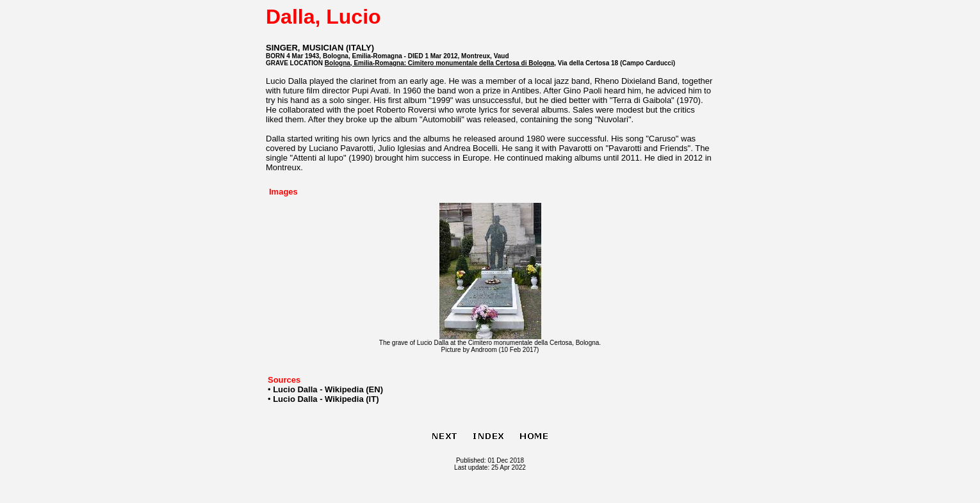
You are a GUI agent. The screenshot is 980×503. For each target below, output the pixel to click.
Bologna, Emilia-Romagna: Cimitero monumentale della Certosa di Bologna (439, 63)
